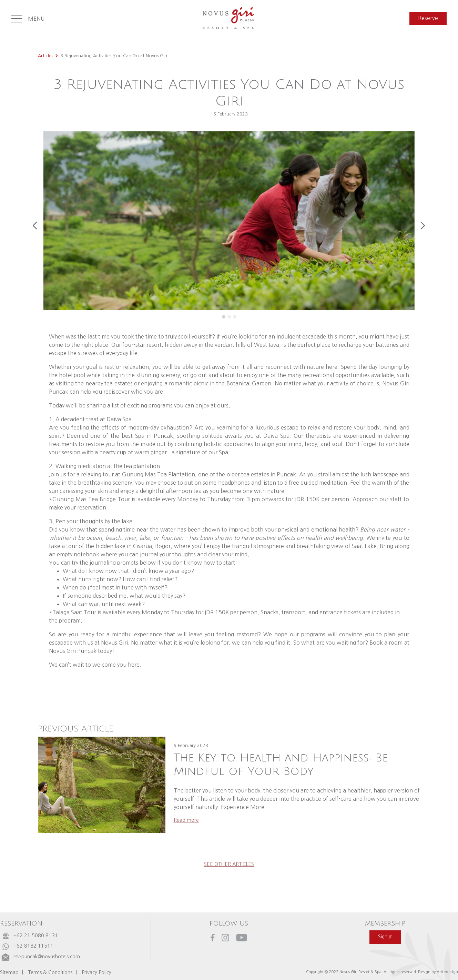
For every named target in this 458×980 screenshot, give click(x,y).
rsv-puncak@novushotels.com (47, 957)
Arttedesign (447, 972)
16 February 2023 (229, 114)
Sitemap (9, 972)
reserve (428, 18)
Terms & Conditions (50, 972)
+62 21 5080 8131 (36, 936)
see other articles (229, 864)
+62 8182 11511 (33, 946)
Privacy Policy (96, 972)
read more (186, 820)
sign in (385, 937)
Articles (45, 56)
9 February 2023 (191, 745)
